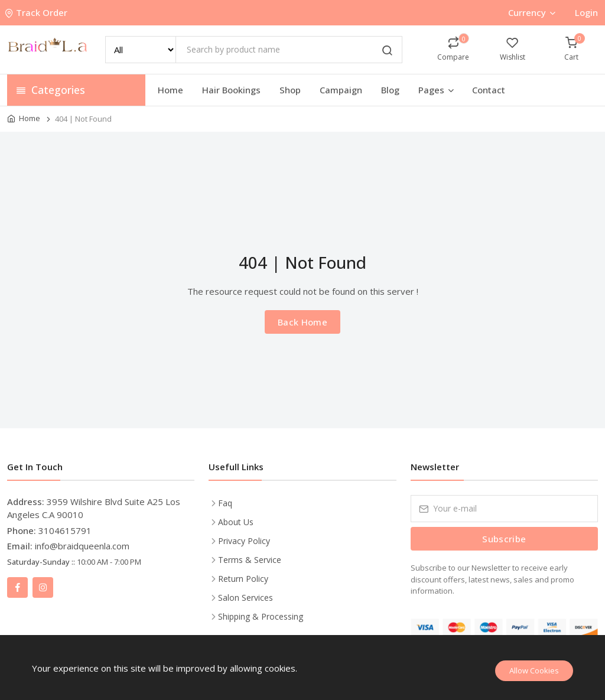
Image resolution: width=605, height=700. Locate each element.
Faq (225, 503)
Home (170, 90)
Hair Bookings (231, 90)
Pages (437, 90)
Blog (390, 90)
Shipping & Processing (261, 616)
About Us (236, 522)
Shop (290, 90)
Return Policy (243, 579)
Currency (531, 12)
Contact (489, 90)
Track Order (37, 12)
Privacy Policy (244, 541)
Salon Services (245, 598)
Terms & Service (250, 560)
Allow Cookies (534, 670)
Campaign (341, 90)
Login (586, 12)
